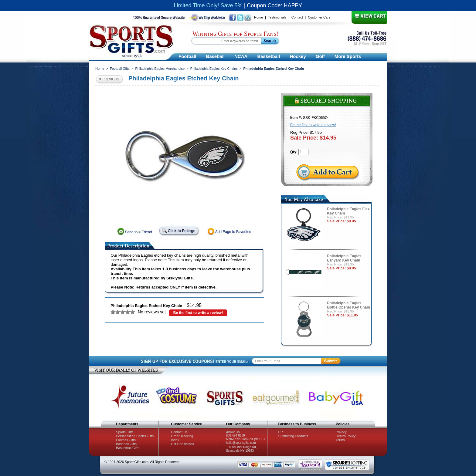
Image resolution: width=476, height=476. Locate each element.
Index (175, 440)
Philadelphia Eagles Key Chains (214, 69)
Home (258, 17)
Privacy (341, 432)
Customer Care (319, 17)
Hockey (298, 56)
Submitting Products (293, 436)
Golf (320, 56)
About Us (233, 432)
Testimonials (277, 17)
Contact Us (179, 432)
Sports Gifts (125, 432)
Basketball (269, 56)
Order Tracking (182, 436)
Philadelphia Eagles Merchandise (160, 69)
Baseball (215, 56)
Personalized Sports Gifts (135, 436)
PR (281, 432)
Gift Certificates (182, 444)
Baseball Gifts (126, 444)
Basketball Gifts (127, 448)
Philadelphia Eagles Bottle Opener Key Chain (349, 305)
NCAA (241, 56)
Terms (340, 440)
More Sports (348, 56)
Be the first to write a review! (198, 313)
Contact (297, 17)
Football (187, 56)
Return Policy (346, 436)
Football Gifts (120, 69)
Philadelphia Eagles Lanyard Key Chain (344, 258)
